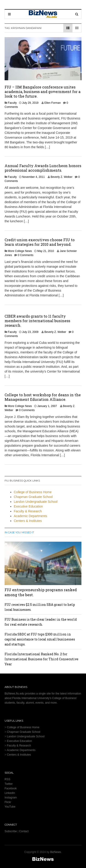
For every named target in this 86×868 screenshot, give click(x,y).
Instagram (11, 798)
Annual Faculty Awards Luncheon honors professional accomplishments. (43, 168)
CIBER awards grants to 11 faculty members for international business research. (37, 321)
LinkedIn (10, 793)
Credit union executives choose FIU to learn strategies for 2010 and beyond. (40, 242)
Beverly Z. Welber (62, 177)
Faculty (12, 103)
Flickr (8, 802)
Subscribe (11, 831)
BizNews (56, 852)
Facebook (11, 788)
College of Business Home (33, 492)
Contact (24, 831)
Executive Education (28, 506)
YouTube (10, 807)
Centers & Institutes (28, 521)
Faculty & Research (28, 511)
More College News (20, 251)
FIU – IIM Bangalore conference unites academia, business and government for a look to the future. (43, 92)
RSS (7, 779)
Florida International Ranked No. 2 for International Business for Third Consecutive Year (42, 659)
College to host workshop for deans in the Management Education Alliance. (43, 397)
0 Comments (25, 255)
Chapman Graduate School (33, 497)
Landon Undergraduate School (36, 502)
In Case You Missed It (19, 532)
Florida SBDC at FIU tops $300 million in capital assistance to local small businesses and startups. (40, 639)
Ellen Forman (52, 103)
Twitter (9, 784)
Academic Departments (31, 516)
